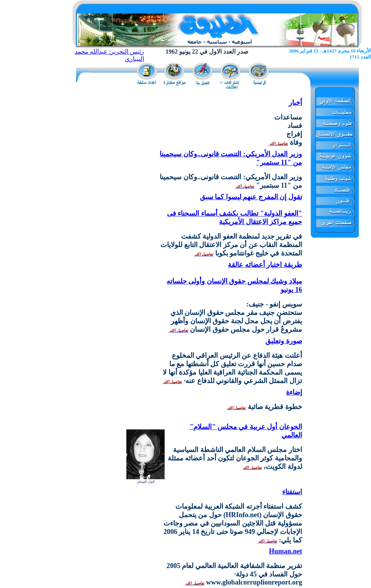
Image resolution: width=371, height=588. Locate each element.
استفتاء (292, 492)
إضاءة (294, 392)
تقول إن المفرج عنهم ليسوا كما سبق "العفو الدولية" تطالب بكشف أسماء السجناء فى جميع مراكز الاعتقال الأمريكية (235, 209)
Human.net (285, 551)
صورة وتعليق (284, 341)
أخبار (295, 103)
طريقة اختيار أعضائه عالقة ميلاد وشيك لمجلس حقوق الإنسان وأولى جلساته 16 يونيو (234, 277)
